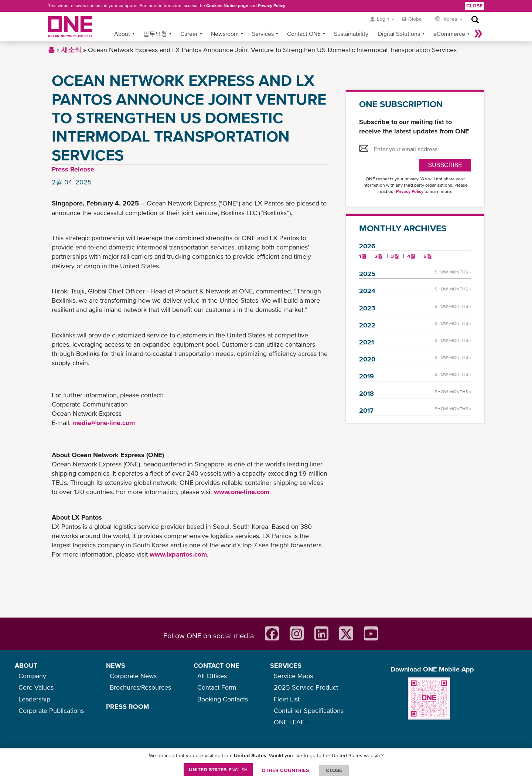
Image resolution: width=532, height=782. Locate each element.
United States (218, 769)
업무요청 (155, 34)
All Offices (212, 676)
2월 (379, 256)
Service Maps (293, 676)
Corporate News (133, 676)
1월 (363, 256)
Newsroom (225, 34)
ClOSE (334, 770)
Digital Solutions (399, 34)
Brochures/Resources (140, 687)
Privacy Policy (272, 6)
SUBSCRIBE (445, 165)
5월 (428, 256)
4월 (411, 256)
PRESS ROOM (127, 706)
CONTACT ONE (216, 665)
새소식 (71, 50)
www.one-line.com (242, 492)
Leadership (34, 699)
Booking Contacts (223, 699)
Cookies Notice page (227, 6)
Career (189, 34)
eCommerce (449, 34)
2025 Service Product (306, 687)
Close (474, 6)
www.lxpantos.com (178, 554)
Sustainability (351, 34)
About (122, 34)
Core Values (36, 687)
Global (415, 19)
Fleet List (287, 699)
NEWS (116, 665)
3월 (395, 256)
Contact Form (217, 687)
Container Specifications (309, 710)
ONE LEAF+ (291, 722)
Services (263, 34)
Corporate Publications (51, 710)
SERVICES (286, 665)
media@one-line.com (104, 423)
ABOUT (26, 665)
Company (32, 676)
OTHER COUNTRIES (285, 770)
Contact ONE (304, 34)
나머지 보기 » (478, 34)
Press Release (73, 169)
